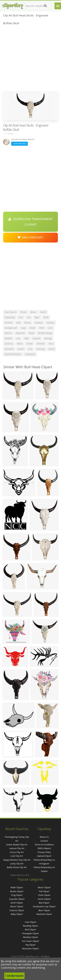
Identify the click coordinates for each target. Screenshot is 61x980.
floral (51, 349)
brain (33, 328)
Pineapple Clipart (30, 933)
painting (40, 349)
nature (8, 333)
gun (21, 317)
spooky (50, 323)
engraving (10, 317)
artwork (41, 344)
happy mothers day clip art (17, 860)
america (9, 344)
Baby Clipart (17, 914)
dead (32, 333)
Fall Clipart (44, 891)
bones (28, 323)
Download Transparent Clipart (30, 222)
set (29, 317)
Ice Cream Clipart (31, 941)
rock (42, 328)
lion (50, 328)
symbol (37, 338)
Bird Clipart (30, 929)
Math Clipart (17, 887)
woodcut (9, 349)
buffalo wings (45, 333)
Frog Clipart (17, 895)
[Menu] (58, 6)
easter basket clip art (17, 845)
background (11, 328)
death (21, 349)
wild (26, 338)
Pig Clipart (30, 945)
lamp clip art (17, 864)
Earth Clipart (17, 903)
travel (30, 344)
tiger (37, 317)
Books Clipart (17, 891)
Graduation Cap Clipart (44, 906)
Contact (44, 841)
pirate (23, 312)
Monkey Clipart (30, 937)
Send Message (20, 144)
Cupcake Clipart (17, 899)
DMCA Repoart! (31, 237)
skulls (43, 312)
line (30, 349)
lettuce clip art (17, 848)
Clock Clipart (44, 895)
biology (48, 338)
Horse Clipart (44, 899)
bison (33, 312)
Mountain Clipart (31, 948)
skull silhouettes (13, 354)
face (51, 344)
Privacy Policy (44, 852)
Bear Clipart (44, 910)
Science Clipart (17, 910)
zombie (9, 323)
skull (46, 317)
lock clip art (17, 856)
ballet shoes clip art (17, 867)
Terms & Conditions (44, 845)
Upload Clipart (44, 856)
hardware (30, 354)
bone (20, 344)
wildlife (9, 338)
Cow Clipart (30, 922)
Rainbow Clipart (44, 914)
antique (39, 323)
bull (18, 323)
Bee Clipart (44, 903)
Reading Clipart (30, 926)
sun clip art (11, 312)
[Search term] (37, 6)
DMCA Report (44, 848)
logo (23, 328)
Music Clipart (17, 906)
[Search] (45, 6)
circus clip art (17, 852)
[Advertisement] (30, 59)
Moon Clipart (44, 887)
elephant (20, 333)
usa (18, 338)
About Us (44, 837)
